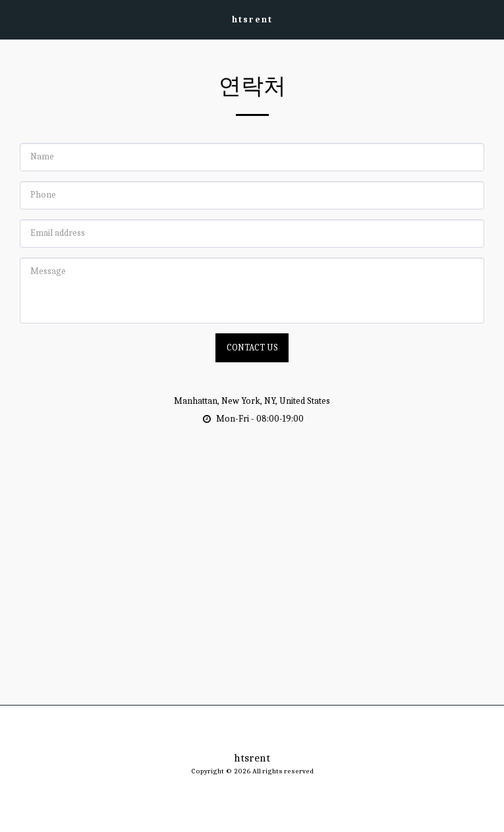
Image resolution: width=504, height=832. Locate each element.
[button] (14, 19)
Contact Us (252, 347)
